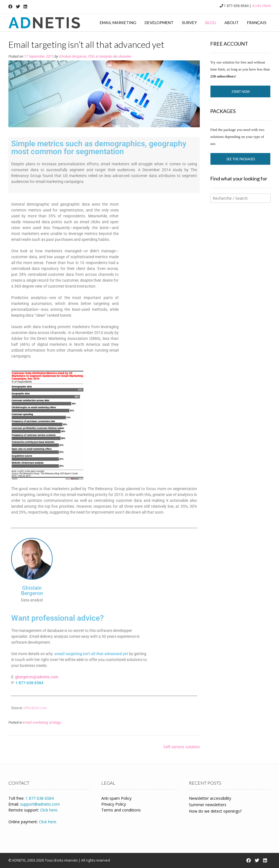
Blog (211, 23)
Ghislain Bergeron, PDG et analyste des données (95, 56)
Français (257, 23)
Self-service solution (182, 747)
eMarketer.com (35, 708)
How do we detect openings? (215, 811)
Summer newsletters (208, 805)
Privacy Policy (114, 804)
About (232, 23)
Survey (189, 23)
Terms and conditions (121, 810)
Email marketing (118, 23)
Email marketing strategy (42, 722)
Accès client (261, 6)
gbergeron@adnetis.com (37, 677)
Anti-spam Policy (116, 798)
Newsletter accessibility (210, 798)
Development (159, 23)
